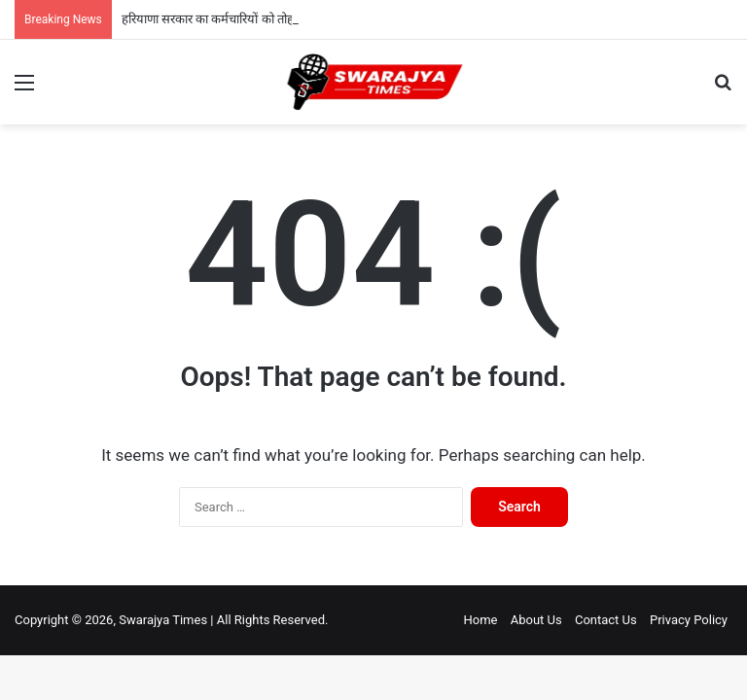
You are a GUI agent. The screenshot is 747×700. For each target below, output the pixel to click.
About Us (536, 620)
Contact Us (606, 620)
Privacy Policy (689, 620)
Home (480, 620)
